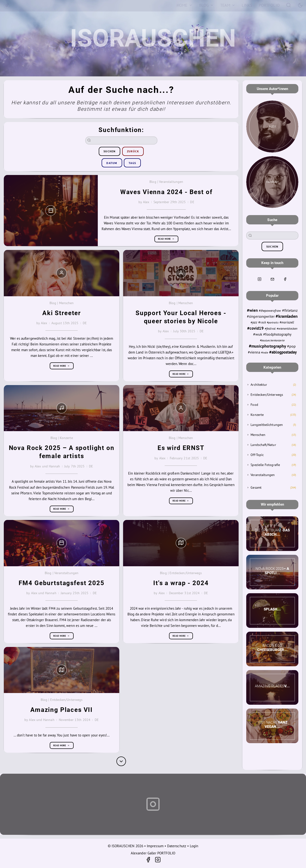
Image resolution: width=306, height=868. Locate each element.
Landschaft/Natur (263, 445)
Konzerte (257, 415)
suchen (109, 151)
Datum (112, 163)
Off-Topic (257, 455)
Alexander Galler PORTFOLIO (153, 853)
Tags (132, 163)
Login (194, 846)
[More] (121, 761)
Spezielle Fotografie (265, 465)
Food (254, 405)
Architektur (259, 385)
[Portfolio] (269, 5)
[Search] (289, 5)
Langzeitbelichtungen (267, 425)
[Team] (228, 5)
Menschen (258, 435)
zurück (133, 151)
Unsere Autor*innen (272, 89)
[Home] (185, 5)
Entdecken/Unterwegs (267, 395)
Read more (166, 239)
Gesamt (256, 487)
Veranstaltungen (263, 475)
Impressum (155, 846)
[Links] (247, 5)
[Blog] (206, 5)
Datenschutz (177, 846)
